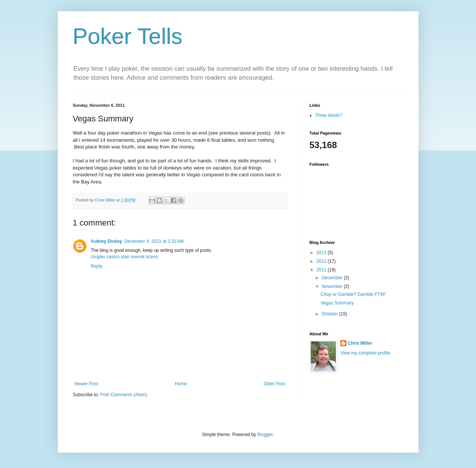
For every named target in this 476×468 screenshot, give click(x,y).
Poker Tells (128, 36)
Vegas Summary (337, 303)
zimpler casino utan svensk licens (124, 257)
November (333, 286)
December (333, 278)
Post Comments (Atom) (124, 395)
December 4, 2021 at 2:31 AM (154, 241)
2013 (322, 253)
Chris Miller (360, 343)
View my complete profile (365, 353)
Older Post (274, 384)
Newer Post (86, 384)
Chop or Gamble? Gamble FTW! (353, 294)
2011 (322, 270)
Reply (97, 266)
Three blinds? (329, 115)
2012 (322, 261)
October (330, 314)
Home (181, 384)
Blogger (265, 435)
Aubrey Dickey (107, 241)
